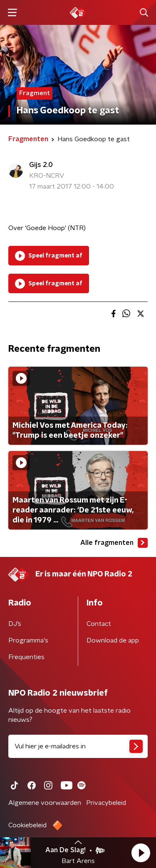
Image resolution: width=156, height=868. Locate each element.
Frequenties (26, 657)
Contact (99, 624)
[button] (141, 853)
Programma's (28, 640)
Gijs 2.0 (41, 165)
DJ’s (15, 624)
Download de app (113, 640)
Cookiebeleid (27, 825)
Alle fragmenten (114, 543)
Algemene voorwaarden (45, 803)
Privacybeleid (106, 803)
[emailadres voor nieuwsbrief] (78, 746)
